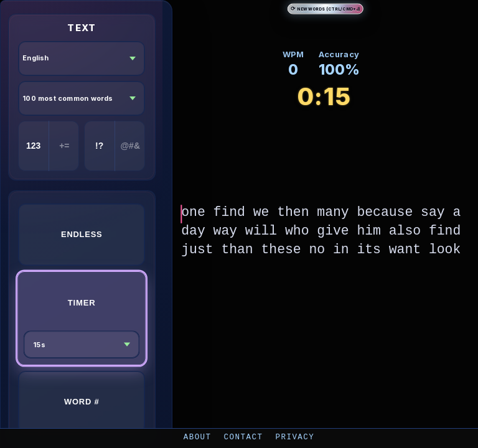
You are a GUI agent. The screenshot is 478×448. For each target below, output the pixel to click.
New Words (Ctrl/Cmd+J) (325, 8)
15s (39, 344)
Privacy (295, 436)
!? (99, 146)
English (36, 58)
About (198, 436)
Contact (244, 436)
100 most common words (68, 99)
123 (33, 146)
